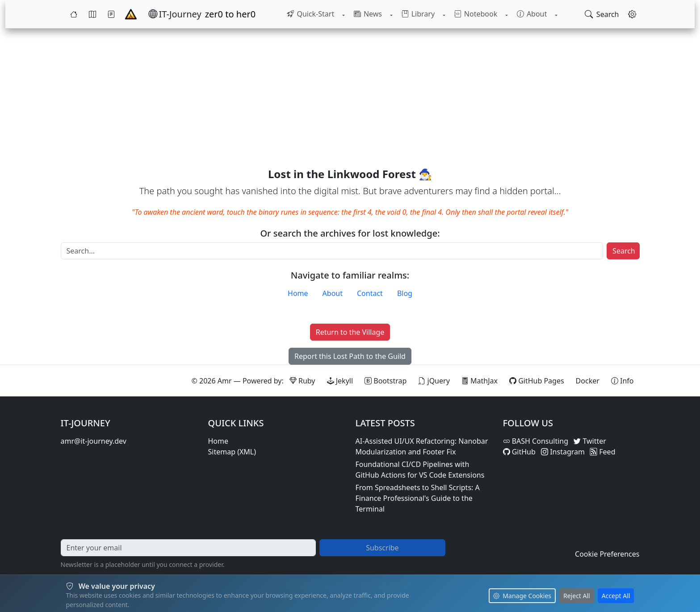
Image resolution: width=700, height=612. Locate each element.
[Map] (92, 14)
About (333, 293)
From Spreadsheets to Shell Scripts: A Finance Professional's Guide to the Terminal (418, 498)
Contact (370, 293)
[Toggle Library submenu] (443, 14)
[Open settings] (632, 14)
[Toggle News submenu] (392, 14)
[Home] (74, 14)
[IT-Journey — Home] (175, 14)
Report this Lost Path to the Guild (350, 356)
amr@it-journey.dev (94, 441)
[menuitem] (314, 14)
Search (624, 251)
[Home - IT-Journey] (131, 14)
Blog (405, 293)
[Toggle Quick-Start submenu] (346, 14)
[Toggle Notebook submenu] (504, 14)
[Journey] (111, 14)
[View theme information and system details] (622, 381)
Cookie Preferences (607, 554)
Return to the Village (350, 332)
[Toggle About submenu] (552, 14)
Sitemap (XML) (232, 452)
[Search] (332, 251)
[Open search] (602, 14)
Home (298, 293)
